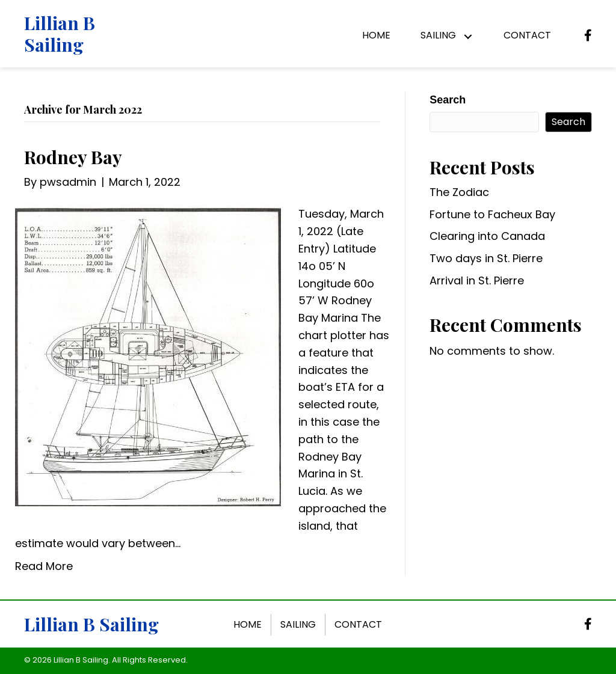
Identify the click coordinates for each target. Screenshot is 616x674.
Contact (358, 624)
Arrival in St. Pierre (477, 280)
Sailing (298, 624)
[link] (376, 37)
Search (448, 100)
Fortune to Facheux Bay (492, 214)
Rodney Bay (73, 157)
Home (248, 624)
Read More (44, 566)
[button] (468, 37)
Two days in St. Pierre (486, 258)
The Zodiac (459, 192)
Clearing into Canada (487, 236)
